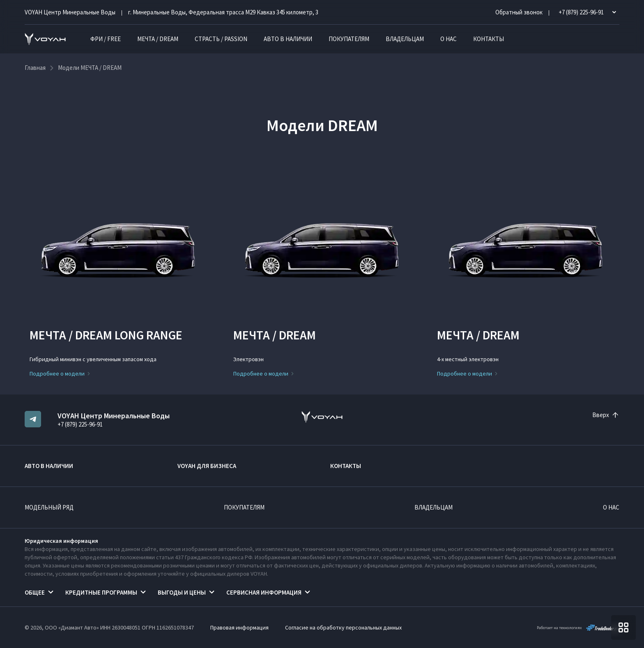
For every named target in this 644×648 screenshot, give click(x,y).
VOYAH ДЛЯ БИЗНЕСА (207, 466)
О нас (448, 39)
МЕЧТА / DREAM (158, 39)
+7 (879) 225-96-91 (80, 424)
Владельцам (405, 39)
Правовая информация (239, 627)
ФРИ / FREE (106, 39)
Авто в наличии (288, 39)
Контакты (489, 39)
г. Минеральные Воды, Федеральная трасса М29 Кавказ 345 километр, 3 (223, 12)
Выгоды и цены (182, 592)
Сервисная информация (264, 592)
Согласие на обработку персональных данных (343, 627)
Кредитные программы (101, 592)
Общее (35, 592)
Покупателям (349, 39)
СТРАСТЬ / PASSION (221, 39)
